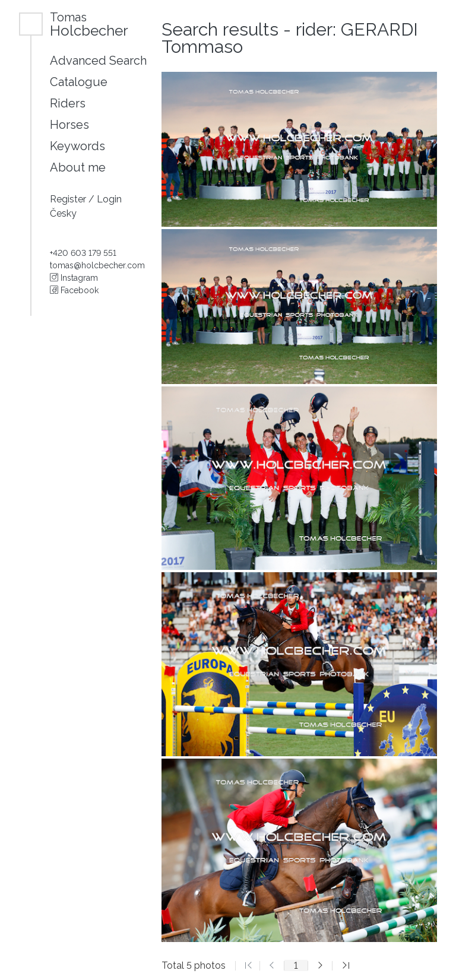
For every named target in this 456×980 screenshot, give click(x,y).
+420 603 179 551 (83, 253)
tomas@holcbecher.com (97, 265)
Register (69, 199)
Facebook (74, 290)
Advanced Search (98, 61)
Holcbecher (89, 24)
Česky (63, 213)
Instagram (74, 278)
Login (109, 199)
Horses (69, 125)
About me (78, 167)
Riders (68, 103)
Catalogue (79, 82)
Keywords (77, 146)
